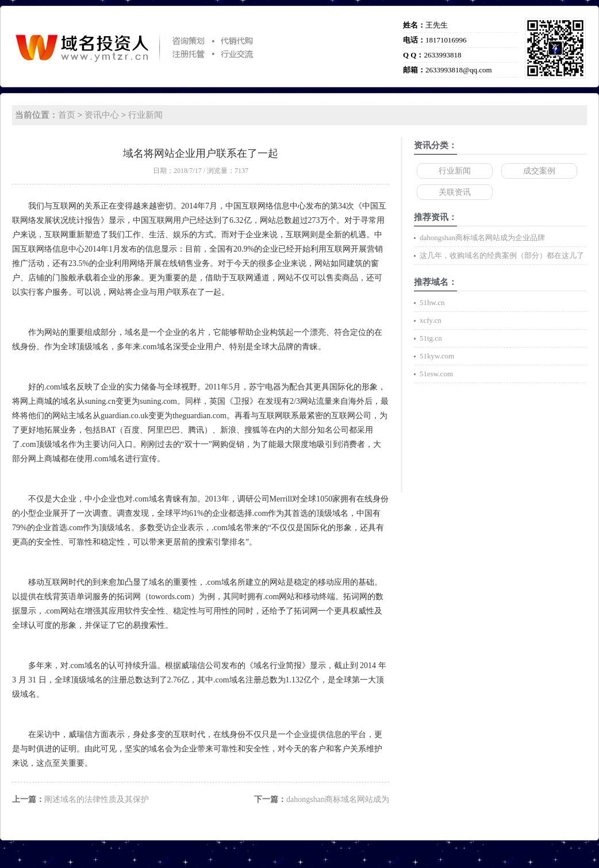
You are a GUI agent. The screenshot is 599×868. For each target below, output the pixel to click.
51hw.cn (432, 302)
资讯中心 (102, 115)
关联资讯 (455, 192)
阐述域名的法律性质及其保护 (97, 799)
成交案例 (539, 171)
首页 (67, 115)
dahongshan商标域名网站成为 (338, 799)
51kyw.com (437, 356)
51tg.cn (431, 338)
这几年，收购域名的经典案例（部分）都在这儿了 (502, 255)
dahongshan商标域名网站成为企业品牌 (482, 238)
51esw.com (436, 374)
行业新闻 (145, 115)
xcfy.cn (431, 320)
